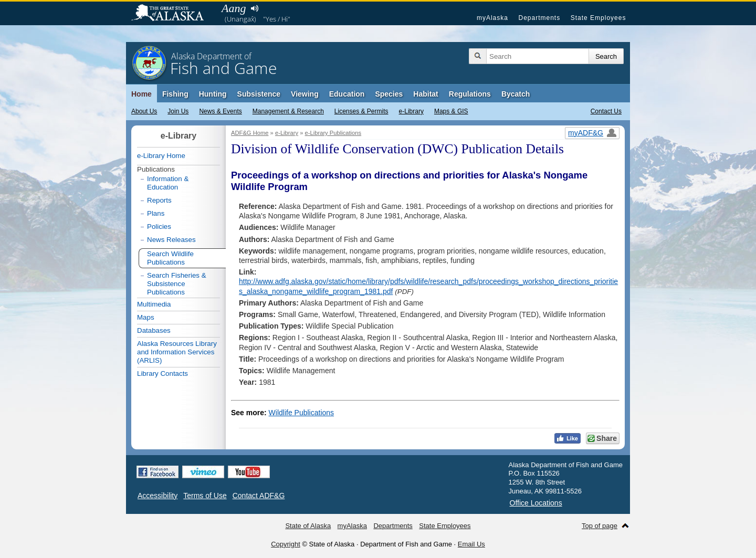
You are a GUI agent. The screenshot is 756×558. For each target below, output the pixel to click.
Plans (156, 213)
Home (141, 94)
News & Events (220, 111)
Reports (159, 200)
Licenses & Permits (361, 111)
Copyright (286, 544)
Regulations (470, 94)
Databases (154, 330)
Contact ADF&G (259, 496)
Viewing (305, 94)
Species (389, 94)
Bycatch (516, 94)
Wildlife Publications (302, 413)
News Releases (171, 240)
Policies (159, 227)
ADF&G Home (250, 133)
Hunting (213, 94)
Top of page (600, 526)
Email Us (471, 544)
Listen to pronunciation (254, 8)
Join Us (178, 111)
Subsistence (259, 94)
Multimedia (154, 304)
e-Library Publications (333, 133)
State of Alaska (173, 14)
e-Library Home (161, 156)
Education (347, 94)
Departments (539, 18)
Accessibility (157, 496)
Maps (146, 317)
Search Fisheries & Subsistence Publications (177, 284)
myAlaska (492, 18)
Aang (234, 8)
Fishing (175, 94)
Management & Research (288, 111)
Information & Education (168, 183)
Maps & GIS (451, 111)
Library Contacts (162, 373)
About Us (144, 111)
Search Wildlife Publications (170, 258)
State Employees (598, 18)
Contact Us (606, 111)
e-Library (411, 111)
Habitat (426, 94)
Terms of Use (205, 496)
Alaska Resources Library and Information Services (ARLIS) (177, 352)
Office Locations (536, 503)
